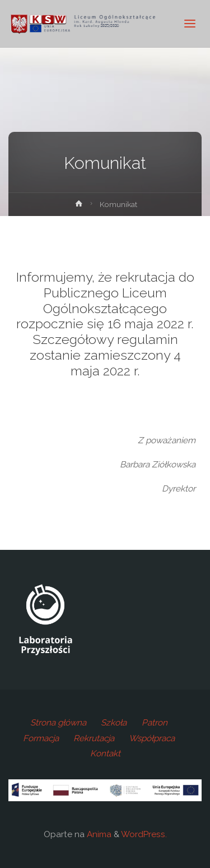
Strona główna (58, 723)
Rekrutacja (94, 738)
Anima (98, 834)
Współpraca (152, 738)
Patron (155, 723)
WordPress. (144, 834)
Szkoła (114, 723)
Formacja (41, 738)
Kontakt (105, 754)
